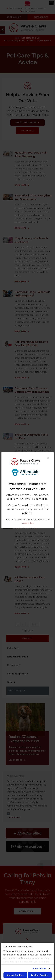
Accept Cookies (15, 975)
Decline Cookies (40, 975)
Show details (39, 968)
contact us (28, 523)
